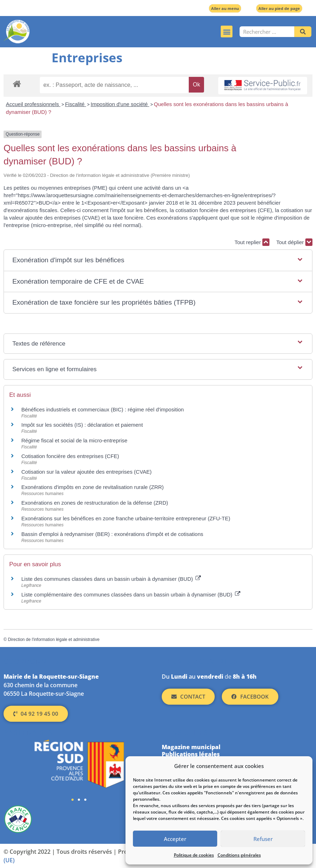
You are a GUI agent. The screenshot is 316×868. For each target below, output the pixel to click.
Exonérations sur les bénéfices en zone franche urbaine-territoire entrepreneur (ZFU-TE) (126, 518)
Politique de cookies (194, 855)
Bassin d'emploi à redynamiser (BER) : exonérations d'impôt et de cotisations (112, 534)
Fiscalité (76, 104)
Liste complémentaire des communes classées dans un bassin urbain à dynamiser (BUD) (131, 595)
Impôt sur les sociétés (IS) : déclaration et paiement (82, 425)
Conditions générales (239, 855)
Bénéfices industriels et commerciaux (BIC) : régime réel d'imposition (103, 409)
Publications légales (191, 754)
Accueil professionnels (33, 104)
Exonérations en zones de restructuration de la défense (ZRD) (95, 503)
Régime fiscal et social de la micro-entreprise (74, 440)
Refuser (263, 839)
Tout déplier (294, 242)
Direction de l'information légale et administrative (54, 640)
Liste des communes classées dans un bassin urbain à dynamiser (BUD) (111, 579)
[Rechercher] (303, 32)
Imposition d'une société (120, 104)
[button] (227, 31)
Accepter (175, 839)
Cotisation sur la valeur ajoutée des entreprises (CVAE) (87, 472)
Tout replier (252, 242)
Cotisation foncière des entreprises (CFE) (70, 456)
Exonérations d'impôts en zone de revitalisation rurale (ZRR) (93, 487)
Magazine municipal (191, 747)
